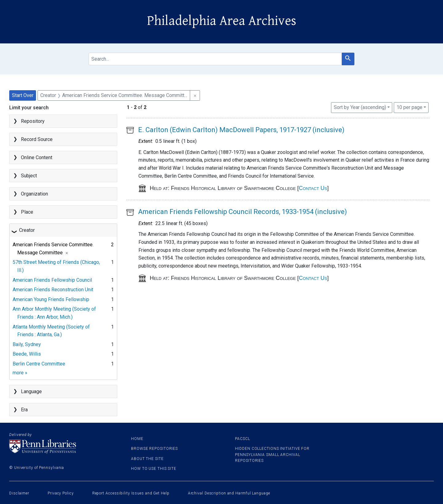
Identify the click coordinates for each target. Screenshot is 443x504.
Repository (33, 121)
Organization (34, 194)
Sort (360, 107)
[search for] (215, 59)
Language (31, 391)
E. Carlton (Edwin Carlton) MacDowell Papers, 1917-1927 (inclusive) (241, 130)
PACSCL (242, 439)
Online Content (37, 157)
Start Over (23, 95)
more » (20, 373)
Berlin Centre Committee (39, 364)
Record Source (37, 139)
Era (24, 410)
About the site (147, 459)
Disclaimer (19, 493)
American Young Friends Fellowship (51, 299)
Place (27, 212)
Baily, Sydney (27, 344)
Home (137, 439)
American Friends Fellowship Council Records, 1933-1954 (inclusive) (243, 212)
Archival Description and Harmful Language (229, 493)
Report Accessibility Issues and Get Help (131, 493)
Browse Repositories (154, 449)
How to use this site (154, 469)
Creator (27, 230)
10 (409, 107)
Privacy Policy (61, 493)
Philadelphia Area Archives (222, 21)
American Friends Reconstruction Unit (53, 290)
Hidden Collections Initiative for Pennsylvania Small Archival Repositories (272, 454)
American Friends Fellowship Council (52, 280)
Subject (29, 176)
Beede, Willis (27, 354)
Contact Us (313, 188)
